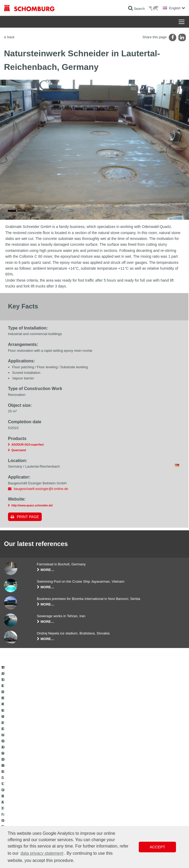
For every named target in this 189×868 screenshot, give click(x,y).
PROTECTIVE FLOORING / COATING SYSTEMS (39, 805)
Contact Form (108, 805)
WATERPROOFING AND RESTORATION (34, 789)
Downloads (106, 797)
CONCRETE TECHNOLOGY (24, 812)
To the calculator (110, 789)
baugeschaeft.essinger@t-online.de (41, 496)
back (11, 37)
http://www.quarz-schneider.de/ (32, 513)
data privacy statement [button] (42, 853)
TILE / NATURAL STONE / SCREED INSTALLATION (41, 797)
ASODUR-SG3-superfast (28, 452)
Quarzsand (19, 458)
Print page (28, 524)
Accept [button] (157, 847)
